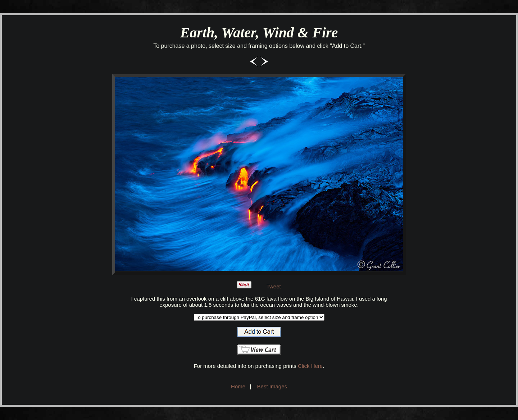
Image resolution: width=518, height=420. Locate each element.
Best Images (272, 386)
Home (238, 386)
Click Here (310, 366)
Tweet (274, 286)
